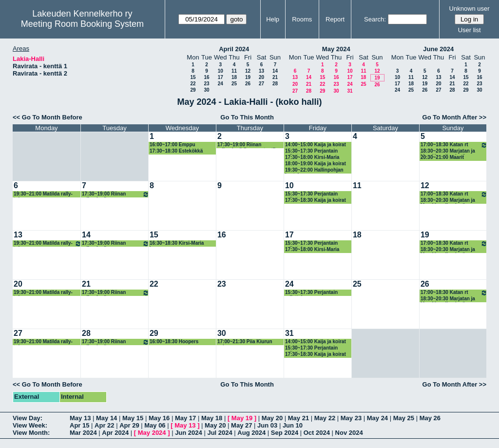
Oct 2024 (317, 433)
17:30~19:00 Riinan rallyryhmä (115, 194)
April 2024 (234, 49)
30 (206, 90)
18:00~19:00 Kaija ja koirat (316, 164)
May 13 (80, 418)
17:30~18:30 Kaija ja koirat (316, 200)
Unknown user (470, 9)
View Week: (30, 425)
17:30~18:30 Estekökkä (176, 151)
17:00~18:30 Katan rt (454, 145)
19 (248, 77)
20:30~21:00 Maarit (442, 157)
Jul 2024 (220, 433)
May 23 (351, 418)
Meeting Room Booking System (82, 24)
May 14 (106, 418)
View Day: (28, 418)
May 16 (159, 418)
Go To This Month (247, 117)
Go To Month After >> (454, 117)
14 (275, 71)
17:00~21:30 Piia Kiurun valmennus (245, 342)
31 (350, 91)
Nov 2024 (349, 433)
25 (234, 84)
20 (261, 77)
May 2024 (336, 49)
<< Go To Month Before (48, 117)
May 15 (133, 418)
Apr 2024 (115, 433)
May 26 (430, 418)
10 (221, 71)
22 (193, 84)
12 (248, 71)
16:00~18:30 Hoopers (174, 341)
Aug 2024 (251, 433)
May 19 (242, 418)
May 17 (185, 418)
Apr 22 (104, 425)
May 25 (404, 418)
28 (275, 84)
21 (275, 77)
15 (193, 77)
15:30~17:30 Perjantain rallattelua (311, 151)
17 (221, 77)
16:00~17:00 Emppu (173, 145)
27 (261, 84)
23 (206, 84)
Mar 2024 (83, 433)
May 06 (155, 425)
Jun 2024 (189, 433)
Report (335, 19)
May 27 (241, 425)
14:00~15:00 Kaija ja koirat (316, 145)
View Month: (31, 433)
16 (206, 77)
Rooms (302, 19)
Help (273, 19)
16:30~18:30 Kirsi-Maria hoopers (177, 243)
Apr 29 (129, 425)
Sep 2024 (285, 433)
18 (234, 77)
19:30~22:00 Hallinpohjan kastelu (314, 170)
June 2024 (438, 49)
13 (261, 71)
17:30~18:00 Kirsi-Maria (312, 157)
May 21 (298, 418)
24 (221, 84)
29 (193, 90)
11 (234, 71)
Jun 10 (293, 425)
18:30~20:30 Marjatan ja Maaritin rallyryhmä (448, 151)
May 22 (325, 418)
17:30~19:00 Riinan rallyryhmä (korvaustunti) (247, 145)
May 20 (272, 418)
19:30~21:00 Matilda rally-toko (43, 194)
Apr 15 (79, 425)
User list (470, 30)
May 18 (212, 418)
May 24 (377, 418)
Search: (375, 19)
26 (248, 84)
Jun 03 (267, 425)
